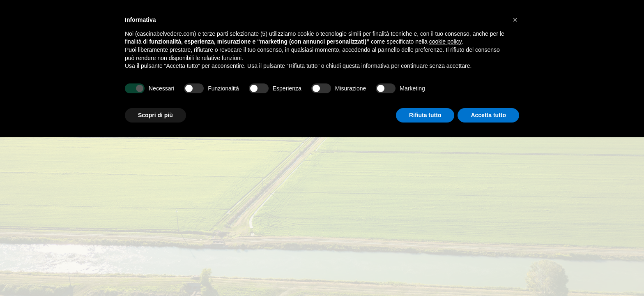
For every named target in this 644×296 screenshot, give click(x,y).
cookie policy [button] (445, 42)
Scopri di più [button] (155, 115)
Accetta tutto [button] (488, 115)
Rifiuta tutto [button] (425, 115)
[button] (515, 20)
